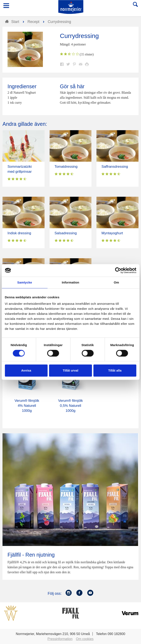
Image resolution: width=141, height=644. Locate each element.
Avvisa (26, 370)
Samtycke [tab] (25, 282)
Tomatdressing (66, 167)
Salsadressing (66, 233)
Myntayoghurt (112, 233)
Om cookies (85, 639)
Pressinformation (60, 639)
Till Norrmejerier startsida (71, 7)
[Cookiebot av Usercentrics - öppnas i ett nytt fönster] (118, 270)
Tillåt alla (115, 370)
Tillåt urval (70, 370)
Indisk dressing (19, 233)
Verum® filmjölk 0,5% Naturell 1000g (70, 406)
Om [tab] (116, 282)
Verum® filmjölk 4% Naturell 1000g (27, 406)
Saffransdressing (115, 167)
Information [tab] (71, 282)
